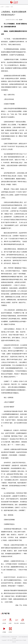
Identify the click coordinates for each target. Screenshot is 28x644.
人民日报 (4, 621)
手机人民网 (16, 621)
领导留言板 (23, 621)
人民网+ (10, 621)
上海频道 (7, 7)
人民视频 (4, 629)
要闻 (12, 7)
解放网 (21, 20)
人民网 (2, 7)
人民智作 (10, 629)
